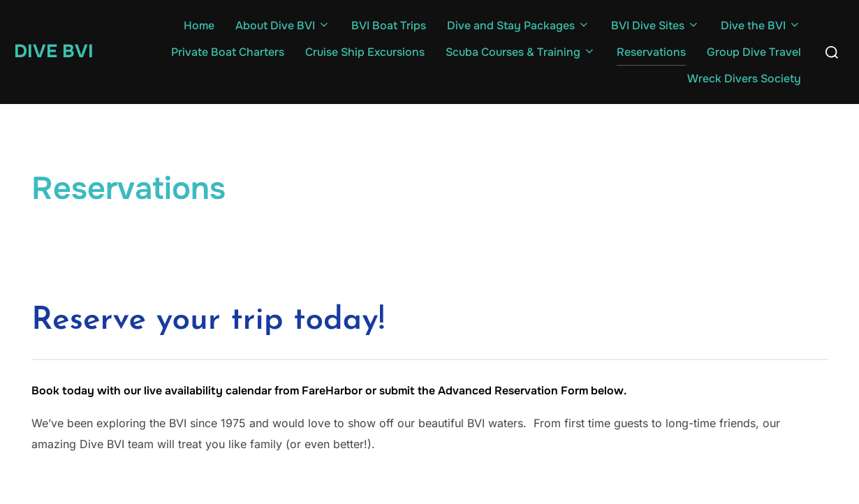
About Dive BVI (283, 25)
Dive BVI (54, 51)
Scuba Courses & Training (521, 52)
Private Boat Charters (228, 52)
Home (199, 25)
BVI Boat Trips (389, 25)
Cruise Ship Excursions (365, 52)
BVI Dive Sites (655, 25)
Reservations (651, 52)
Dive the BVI (761, 25)
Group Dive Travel (754, 52)
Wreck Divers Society (744, 79)
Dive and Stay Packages (519, 25)
